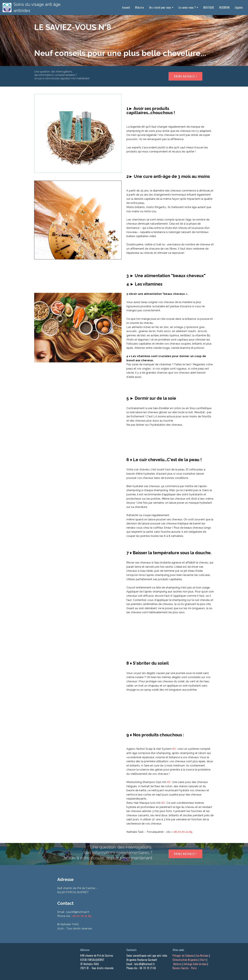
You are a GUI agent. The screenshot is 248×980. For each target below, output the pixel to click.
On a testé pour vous (160, 6)
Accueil (126, 6)
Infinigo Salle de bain (195, 964)
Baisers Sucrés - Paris (191, 966)
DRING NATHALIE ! (185, 76)
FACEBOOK (224, 6)
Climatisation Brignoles (185, 960)
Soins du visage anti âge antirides (46, 6)
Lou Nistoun (202, 956)
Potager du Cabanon (183, 956)
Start (203, 960)
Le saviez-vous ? (187, 6)
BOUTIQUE (209, 6)
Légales (239, 6)
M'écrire (140, 6)
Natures (178, 964)
